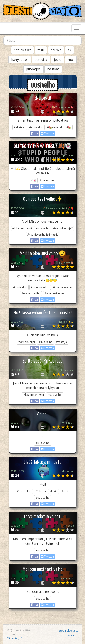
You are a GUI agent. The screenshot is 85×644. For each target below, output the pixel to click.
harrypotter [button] (20, 60)
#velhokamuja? (63, 228)
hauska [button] (56, 50)
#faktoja (62, 342)
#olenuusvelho (63, 287)
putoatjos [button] (33, 69)
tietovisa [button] (41, 60)
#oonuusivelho (31, 293)
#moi (65, 491)
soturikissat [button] (22, 50)
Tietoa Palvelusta (67, 631)
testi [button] (41, 50)
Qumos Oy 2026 (19, 630)
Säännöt (73, 635)
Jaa (34, 133)
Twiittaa (47, 133)
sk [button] (70, 50)
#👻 (34, 180)
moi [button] (71, 60)
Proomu (12, 634)
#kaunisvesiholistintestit (42, 235)
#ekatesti (20, 127)
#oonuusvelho (40, 287)
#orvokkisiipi (27, 342)
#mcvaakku (24, 491)
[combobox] (42, 41)
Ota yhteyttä (15, 638)
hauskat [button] (53, 69)
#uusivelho (36, 127)
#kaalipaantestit (34, 395)
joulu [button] (58, 60)
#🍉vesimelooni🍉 (59, 127)
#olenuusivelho (54, 293)
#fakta (53, 491)
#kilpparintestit (22, 228)
